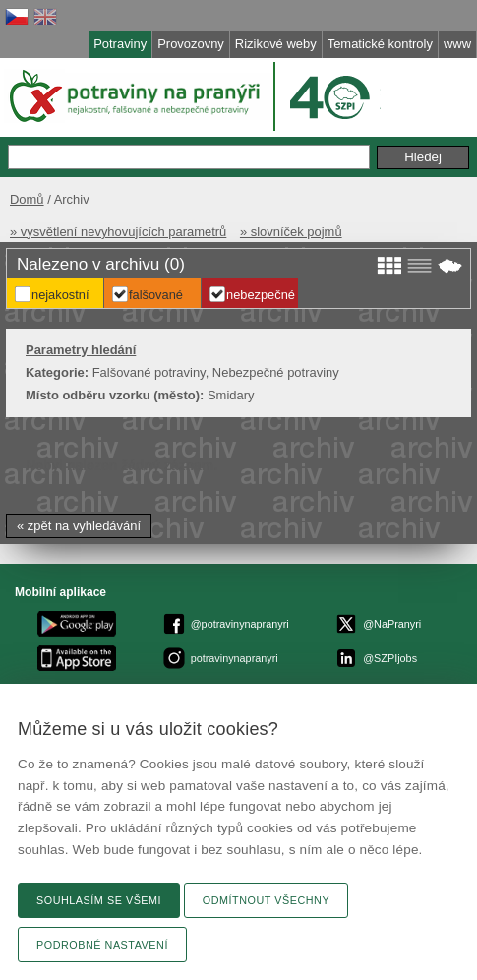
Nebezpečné (261, 295)
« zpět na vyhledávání (79, 526)
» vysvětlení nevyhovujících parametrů (118, 232)
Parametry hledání (81, 350)
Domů (27, 199)
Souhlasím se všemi (99, 900)
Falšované (156, 295)
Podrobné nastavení (102, 945)
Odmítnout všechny (266, 900)
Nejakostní (60, 295)
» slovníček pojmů (291, 232)
